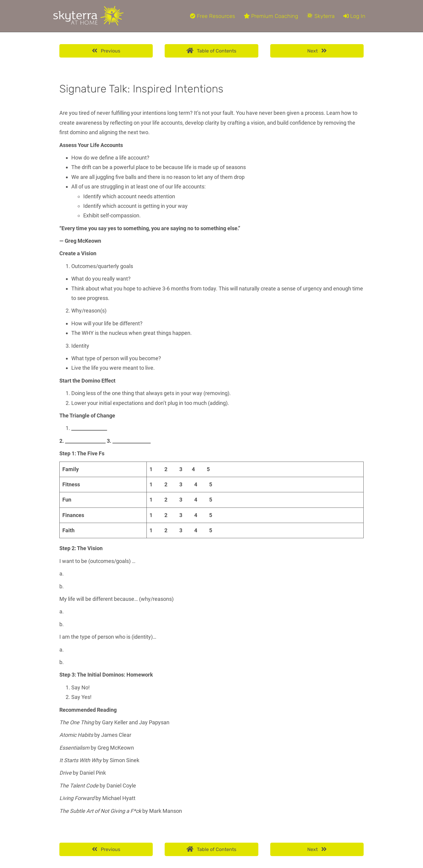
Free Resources (213, 16)
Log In (354, 16)
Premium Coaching (271, 16)
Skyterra (321, 16)
